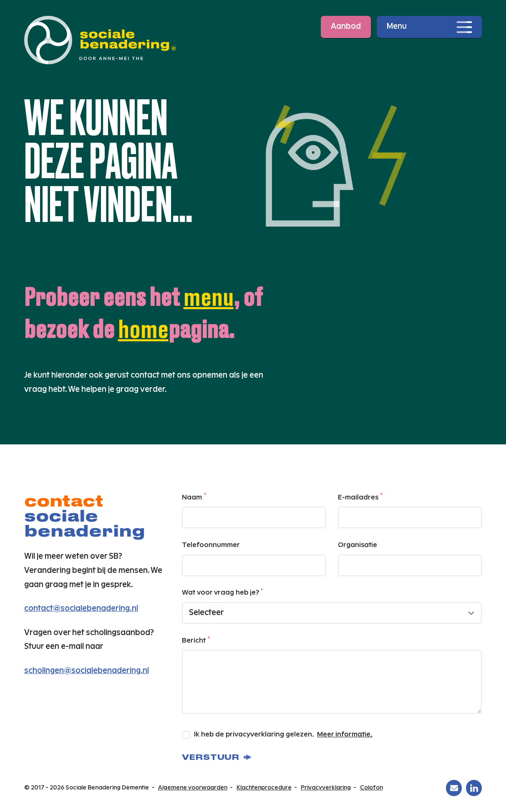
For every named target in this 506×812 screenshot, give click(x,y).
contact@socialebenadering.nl (81, 609)
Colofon (371, 788)
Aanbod (346, 26)
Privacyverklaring (326, 788)
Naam (194, 497)
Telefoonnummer (211, 545)
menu (209, 296)
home (143, 328)
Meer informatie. (345, 735)
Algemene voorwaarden (193, 788)
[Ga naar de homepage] (100, 40)
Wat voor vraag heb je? (222, 592)
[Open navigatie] (429, 27)
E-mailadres (360, 497)
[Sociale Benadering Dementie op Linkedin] (474, 788)
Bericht (196, 640)
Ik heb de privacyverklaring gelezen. (278, 735)
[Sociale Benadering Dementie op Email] (454, 788)
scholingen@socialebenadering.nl (87, 671)
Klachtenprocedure (264, 788)
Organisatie (357, 545)
